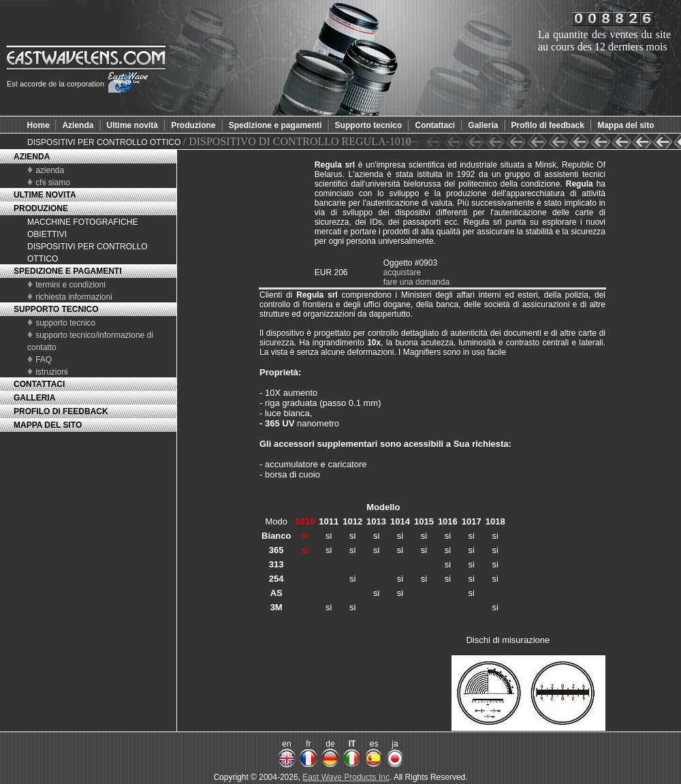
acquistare (402, 272)
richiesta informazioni (74, 297)
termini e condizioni (70, 285)
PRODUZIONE (41, 208)
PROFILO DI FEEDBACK (61, 411)
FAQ (44, 360)
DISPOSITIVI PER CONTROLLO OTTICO (105, 142)
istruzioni (51, 372)
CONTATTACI (39, 384)
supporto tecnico (65, 323)
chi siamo (53, 183)
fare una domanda (416, 282)
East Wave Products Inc (346, 777)
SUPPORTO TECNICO (56, 309)
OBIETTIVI (47, 234)
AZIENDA (32, 157)
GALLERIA (34, 398)
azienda (50, 170)
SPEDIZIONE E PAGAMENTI (67, 271)
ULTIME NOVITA (45, 195)
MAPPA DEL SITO (48, 425)
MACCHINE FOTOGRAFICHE (82, 222)
